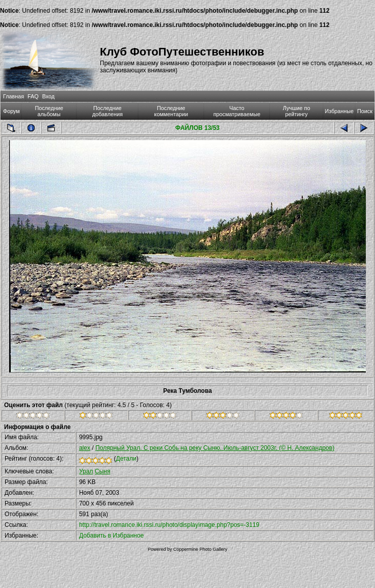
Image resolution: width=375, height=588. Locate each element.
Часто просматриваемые (237, 111)
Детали (126, 459)
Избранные (339, 111)
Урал (86, 471)
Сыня (102, 471)
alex (85, 448)
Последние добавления (108, 111)
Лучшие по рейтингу (297, 111)
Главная (14, 96)
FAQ (33, 96)
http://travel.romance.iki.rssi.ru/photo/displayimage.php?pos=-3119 (169, 525)
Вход (48, 96)
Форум (11, 111)
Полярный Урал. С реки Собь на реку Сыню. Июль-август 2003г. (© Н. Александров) (215, 448)
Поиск (365, 111)
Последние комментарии (171, 111)
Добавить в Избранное (111, 536)
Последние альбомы (49, 111)
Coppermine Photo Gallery (200, 549)
